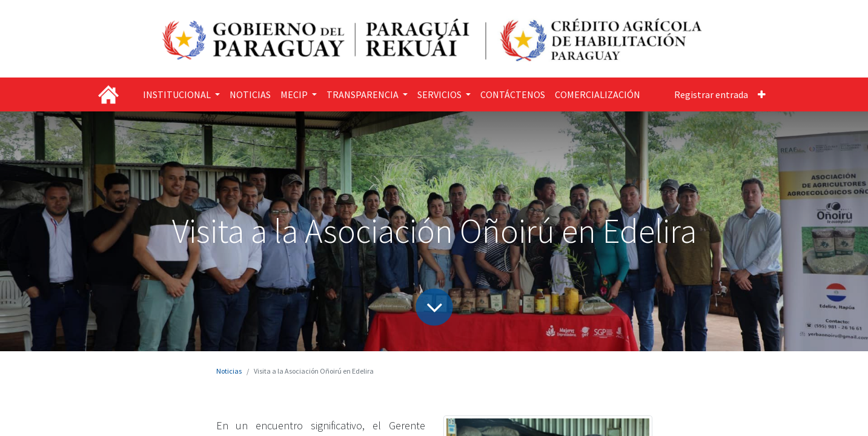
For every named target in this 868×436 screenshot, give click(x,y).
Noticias (229, 371)
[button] (762, 94)
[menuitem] (250, 94)
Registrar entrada (711, 94)
